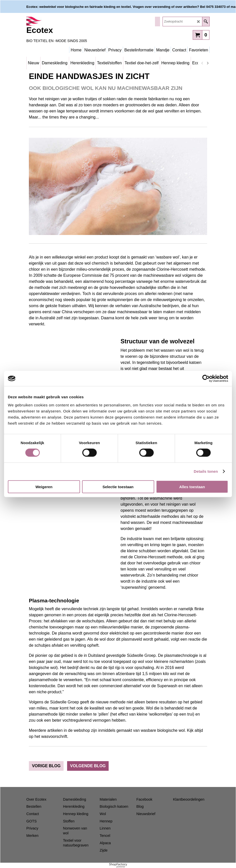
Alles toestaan (192, 487)
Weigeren (44, 487)
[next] (207, 63)
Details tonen (206, 471)
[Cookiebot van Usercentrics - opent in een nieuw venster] (206, 379)
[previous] (202, 63)
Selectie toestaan (118, 487)
